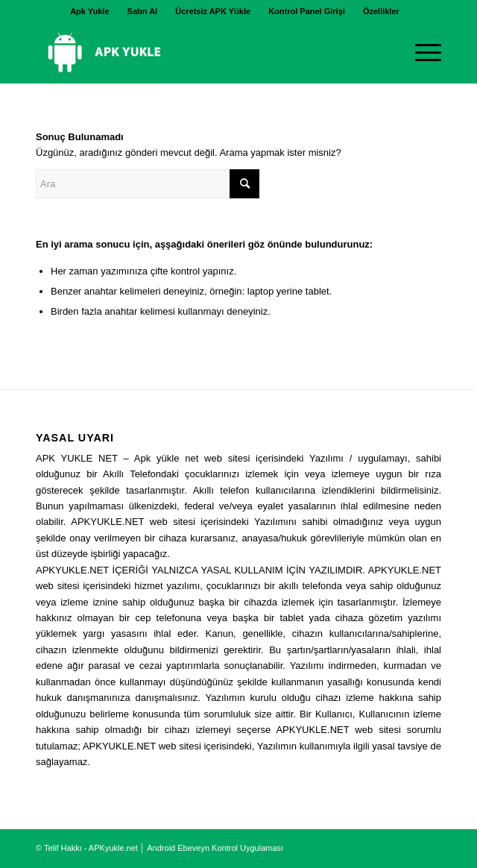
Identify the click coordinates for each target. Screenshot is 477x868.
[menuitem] (90, 11)
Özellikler (381, 11)
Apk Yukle (89, 11)
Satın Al (143, 11)
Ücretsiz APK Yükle (213, 11)
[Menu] (421, 53)
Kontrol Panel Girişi (307, 11)
